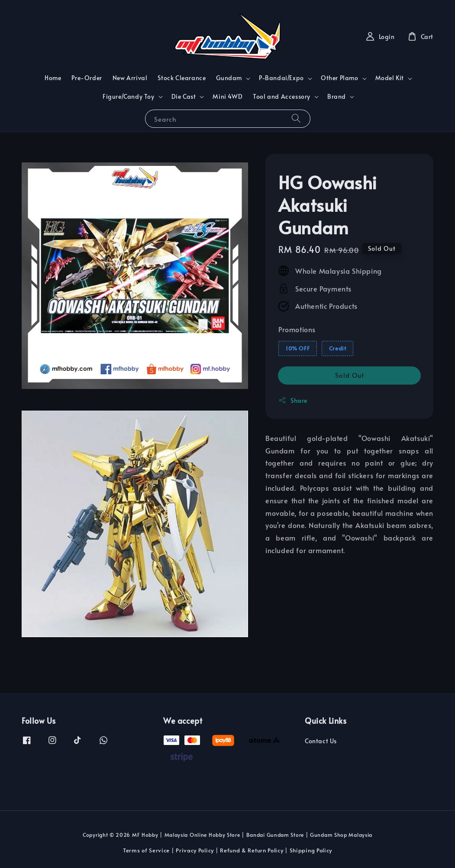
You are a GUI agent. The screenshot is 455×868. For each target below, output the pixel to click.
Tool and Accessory (282, 97)
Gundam (229, 78)
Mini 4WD (227, 96)
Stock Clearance (182, 78)
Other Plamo (340, 78)
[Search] (296, 118)
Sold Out (350, 375)
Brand (337, 97)
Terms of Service (146, 850)
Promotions (297, 329)
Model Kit (390, 78)
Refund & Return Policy (252, 850)
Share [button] (293, 400)
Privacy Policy (195, 850)
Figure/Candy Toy (129, 97)
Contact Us (321, 741)
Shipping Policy (311, 850)
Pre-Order (87, 78)
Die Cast (184, 97)
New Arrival (130, 78)
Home (53, 78)
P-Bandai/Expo (281, 78)
